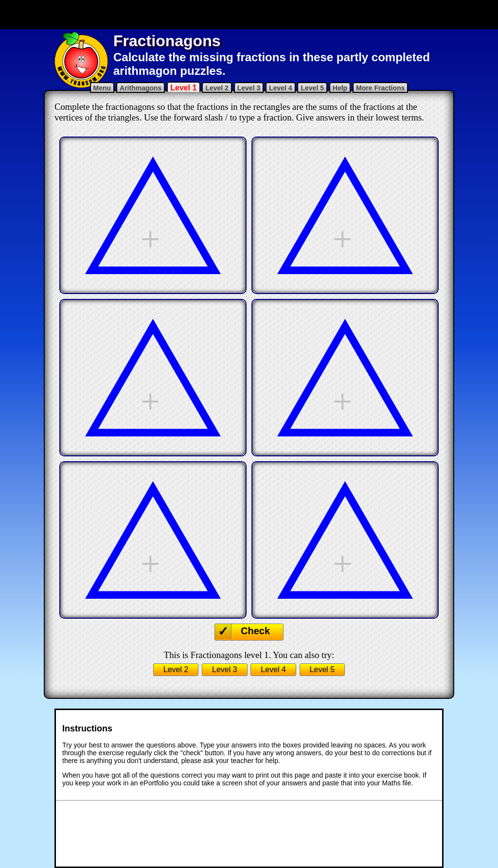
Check (255, 631)
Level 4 (280, 88)
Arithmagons (141, 88)
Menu (102, 88)
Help (340, 88)
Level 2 (217, 88)
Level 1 (183, 88)
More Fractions (380, 88)
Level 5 (312, 88)
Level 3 (249, 88)
